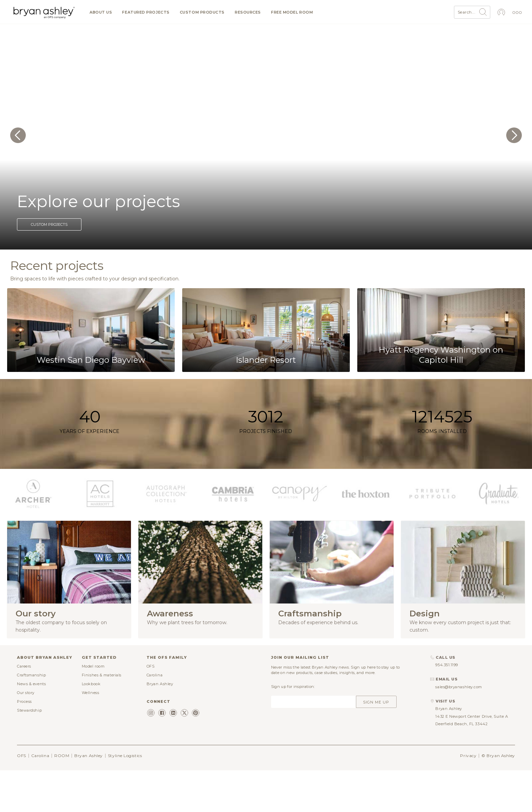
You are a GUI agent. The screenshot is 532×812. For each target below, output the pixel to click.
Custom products (202, 12)
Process (24, 701)
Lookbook (91, 684)
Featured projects (146, 12)
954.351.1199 (447, 665)
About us (101, 12)
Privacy (468, 756)
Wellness (90, 693)
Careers (24, 666)
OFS (151, 666)
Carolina (155, 675)
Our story (26, 693)
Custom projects (49, 224)
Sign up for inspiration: (293, 687)
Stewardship (29, 710)
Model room (93, 666)
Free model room (292, 12)
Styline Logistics (125, 756)
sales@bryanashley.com (459, 687)
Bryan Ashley (160, 684)
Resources (248, 12)
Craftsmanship (31, 675)
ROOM (62, 756)
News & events (31, 684)
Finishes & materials (102, 675)
